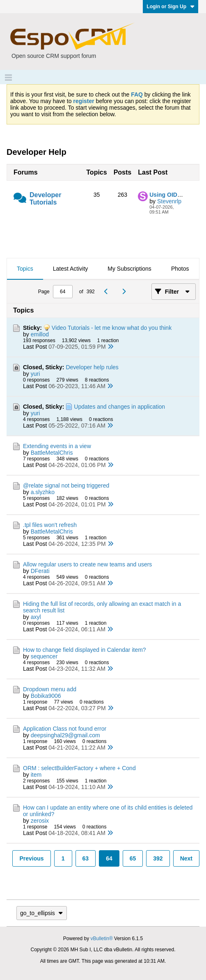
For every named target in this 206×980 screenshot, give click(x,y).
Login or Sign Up (171, 7)
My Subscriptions (129, 269)
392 (158, 858)
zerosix (40, 821)
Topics (25, 269)
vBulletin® (102, 939)
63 (86, 858)
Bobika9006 (46, 696)
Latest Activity (71, 269)
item (36, 775)
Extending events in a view (57, 446)
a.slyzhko (43, 492)
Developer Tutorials (45, 199)
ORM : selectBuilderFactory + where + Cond (79, 768)
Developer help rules (92, 367)
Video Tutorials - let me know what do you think (112, 328)
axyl (36, 617)
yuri (35, 374)
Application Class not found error (65, 729)
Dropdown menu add (50, 689)
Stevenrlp (169, 201)
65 (133, 858)
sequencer (44, 656)
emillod (40, 334)
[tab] (25, 269)
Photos (180, 269)
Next (186, 858)
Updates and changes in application (119, 407)
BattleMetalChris (52, 453)
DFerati (40, 571)
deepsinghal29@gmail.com (65, 735)
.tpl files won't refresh (50, 525)
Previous (31, 858)
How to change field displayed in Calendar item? (85, 650)
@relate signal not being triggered (66, 485)
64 (109, 858)
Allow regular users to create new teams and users (87, 564)
